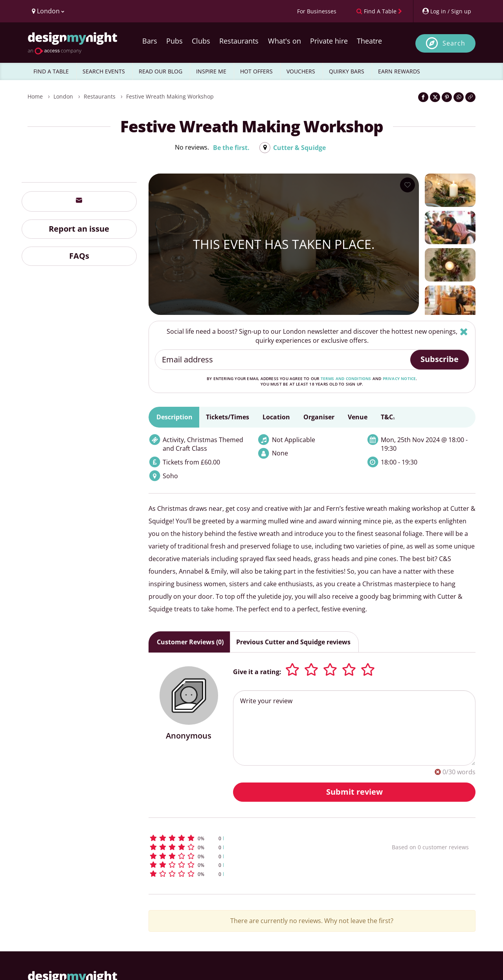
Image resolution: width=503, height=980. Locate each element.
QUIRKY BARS (347, 71)
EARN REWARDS (399, 71)
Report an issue (79, 229)
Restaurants (239, 41)
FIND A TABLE (51, 71)
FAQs (79, 256)
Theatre (369, 41)
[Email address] (283, 360)
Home (35, 96)
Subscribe (440, 359)
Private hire (329, 41)
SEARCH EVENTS (104, 71)
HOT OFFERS (256, 71)
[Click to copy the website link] (470, 97)
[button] (256, 838)
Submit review (354, 792)
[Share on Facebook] (423, 97)
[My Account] (446, 11)
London (63, 96)
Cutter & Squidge (299, 148)
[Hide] (464, 332)
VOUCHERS (301, 71)
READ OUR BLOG (161, 71)
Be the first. (231, 148)
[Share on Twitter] (435, 97)
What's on (285, 41)
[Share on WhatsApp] (459, 97)
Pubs (174, 41)
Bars (150, 41)
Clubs (201, 41)
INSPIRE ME (211, 71)
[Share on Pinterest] (447, 97)
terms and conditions (346, 378)
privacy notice (399, 378)
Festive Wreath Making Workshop (170, 96)
